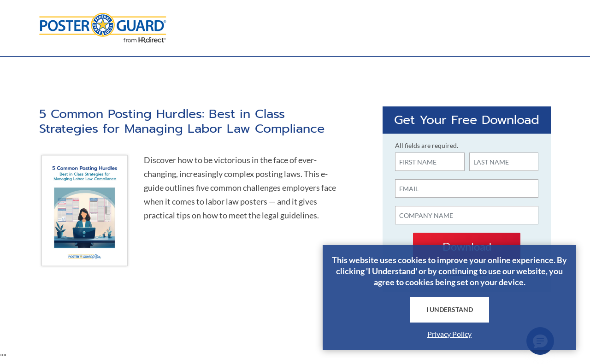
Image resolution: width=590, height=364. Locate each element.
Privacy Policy (449, 334)
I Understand (450, 309)
